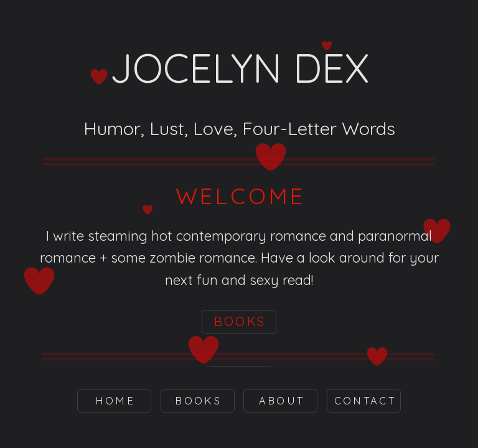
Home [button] (115, 400)
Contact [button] (365, 400)
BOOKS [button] (240, 321)
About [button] (282, 400)
